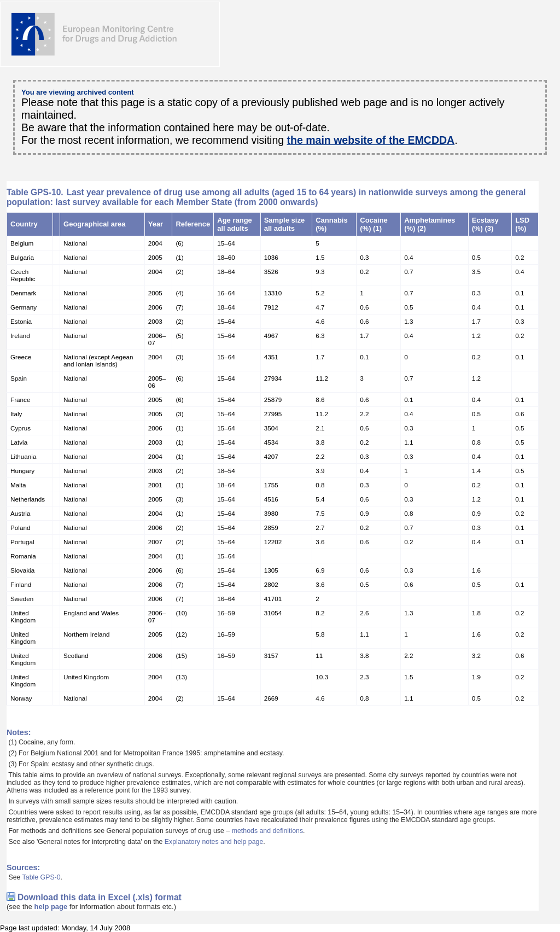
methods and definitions (267, 831)
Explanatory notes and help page (214, 842)
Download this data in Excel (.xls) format (100, 897)
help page (51, 907)
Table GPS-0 (42, 877)
